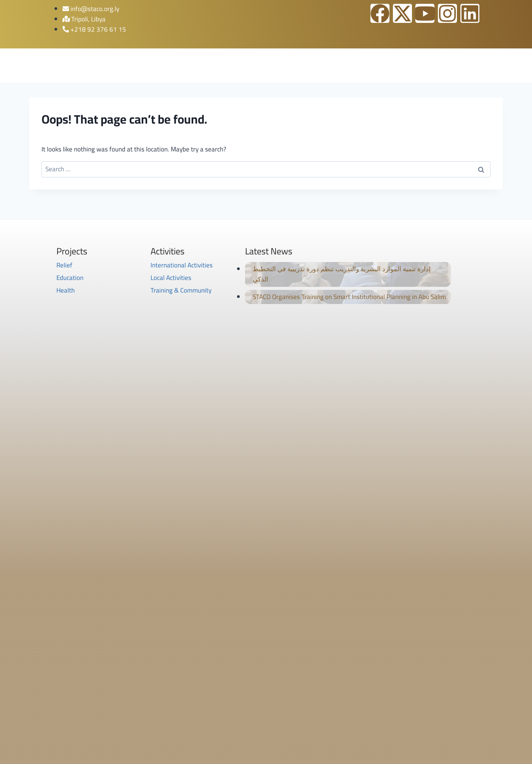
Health (66, 290)
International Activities (182, 265)
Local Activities (171, 278)
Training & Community (181, 290)
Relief (64, 265)
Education (70, 278)
